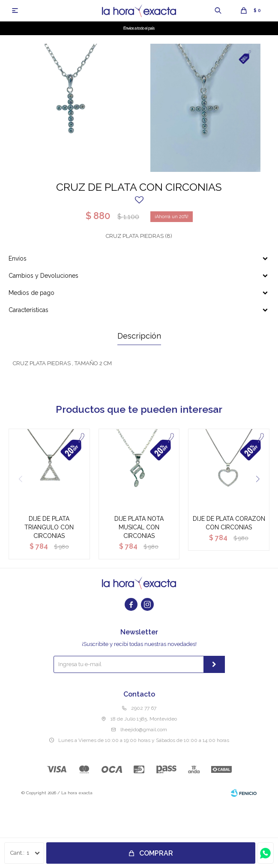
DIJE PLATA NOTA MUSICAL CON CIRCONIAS (139, 527)
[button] (258, 479)
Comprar (156, 853)
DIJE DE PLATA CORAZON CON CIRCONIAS (229, 523)
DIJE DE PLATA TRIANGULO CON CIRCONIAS (49, 527)
